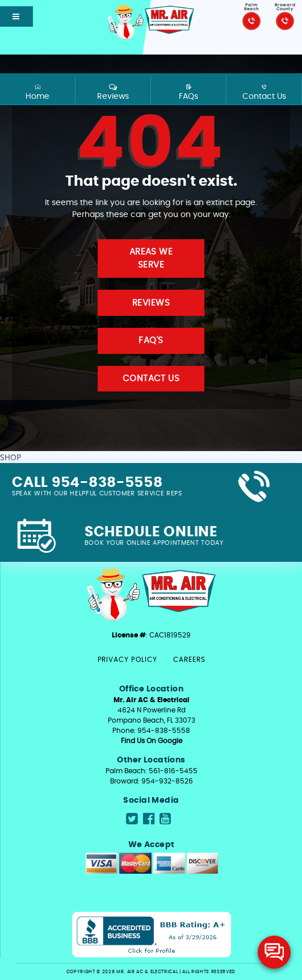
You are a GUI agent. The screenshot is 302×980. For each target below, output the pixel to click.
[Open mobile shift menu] (16, 16)
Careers (189, 660)
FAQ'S (151, 341)
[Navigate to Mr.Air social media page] (132, 819)
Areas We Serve (151, 258)
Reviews (113, 92)
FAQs (188, 92)
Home (37, 92)
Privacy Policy (127, 660)
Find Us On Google (152, 741)
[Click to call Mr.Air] (251, 21)
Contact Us (264, 92)
